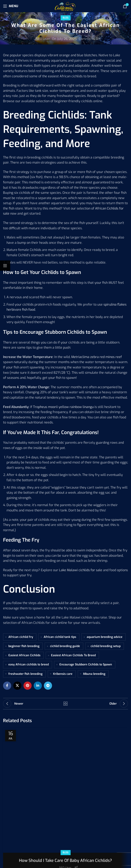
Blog (66, 18)
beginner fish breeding (24, 646)
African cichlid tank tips (60, 637)
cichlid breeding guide (65, 646)
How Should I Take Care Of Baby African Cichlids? (65, 746)
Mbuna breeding (94, 674)
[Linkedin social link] (38, 686)
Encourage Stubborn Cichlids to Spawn (86, 665)
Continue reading (66, 772)
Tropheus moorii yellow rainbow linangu (63, 407)
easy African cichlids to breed (29, 665)
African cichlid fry (21, 637)
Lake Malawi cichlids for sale (81, 570)
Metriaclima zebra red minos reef (97, 357)
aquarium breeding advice (105, 637)
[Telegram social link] (48, 686)
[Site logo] (65, 6)
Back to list (65, 704)
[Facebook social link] (7, 686)
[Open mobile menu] (11, 6)
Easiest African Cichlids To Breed (73, 655)
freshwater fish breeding (25, 674)
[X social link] (17, 686)
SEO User (43, 39)
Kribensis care (63, 674)
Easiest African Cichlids (24, 655)
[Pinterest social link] (28, 686)
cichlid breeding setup (106, 646)
